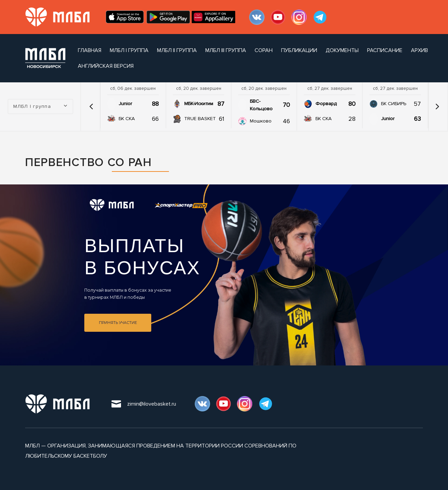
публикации (299, 50)
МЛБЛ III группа (226, 50)
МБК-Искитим (199, 104)
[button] (91, 107)
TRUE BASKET (200, 119)
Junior (125, 104)
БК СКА (127, 119)
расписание (385, 50)
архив (419, 50)
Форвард (326, 104)
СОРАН (264, 50)
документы (342, 50)
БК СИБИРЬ (394, 104)
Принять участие (118, 323)
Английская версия (106, 66)
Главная (90, 50)
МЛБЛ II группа (177, 50)
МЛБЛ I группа (129, 50)
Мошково (261, 121)
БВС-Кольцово (261, 105)
